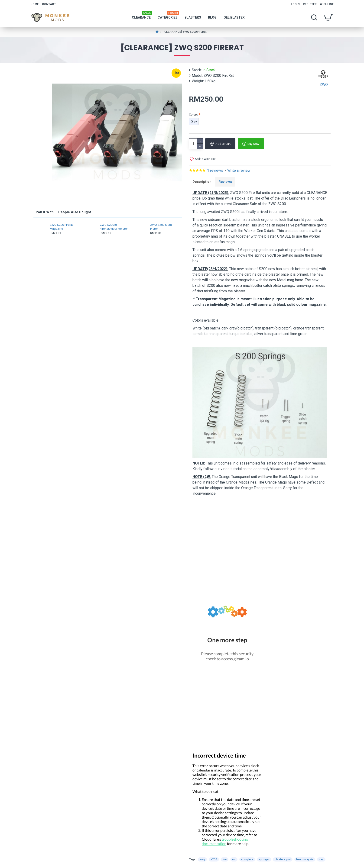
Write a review (239, 170)
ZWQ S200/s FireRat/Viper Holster (114, 227)
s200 (214, 859)
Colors (193, 115)
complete (247, 859)
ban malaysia (305, 859)
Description (202, 182)
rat (234, 859)
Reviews (225, 182)
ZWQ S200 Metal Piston (161, 227)
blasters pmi (283, 859)
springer (264, 859)
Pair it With (45, 212)
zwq (202, 859)
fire (225, 859)
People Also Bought (75, 212)
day (321, 859)
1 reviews (215, 170)
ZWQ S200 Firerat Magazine (61, 227)
